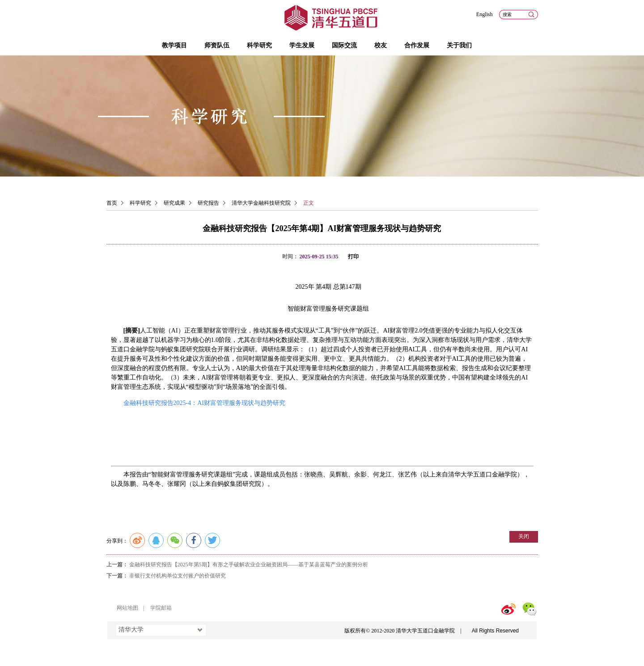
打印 (353, 257)
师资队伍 (217, 45)
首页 (112, 203)
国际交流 (344, 45)
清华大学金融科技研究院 (261, 203)
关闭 (524, 536)
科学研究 (259, 45)
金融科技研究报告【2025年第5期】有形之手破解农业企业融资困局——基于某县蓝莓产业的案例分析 (249, 565)
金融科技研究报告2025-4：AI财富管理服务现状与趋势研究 (204, 403)
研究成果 (174, 203)
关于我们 (459, 45)
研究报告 (208, 203)
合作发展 (417, 45)
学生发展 (302, 45)
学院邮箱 (161, 608)
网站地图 (127, 608)
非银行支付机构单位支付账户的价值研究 (178, 576)
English (485, 14)
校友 (381, 45)
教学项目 (174, 45)
